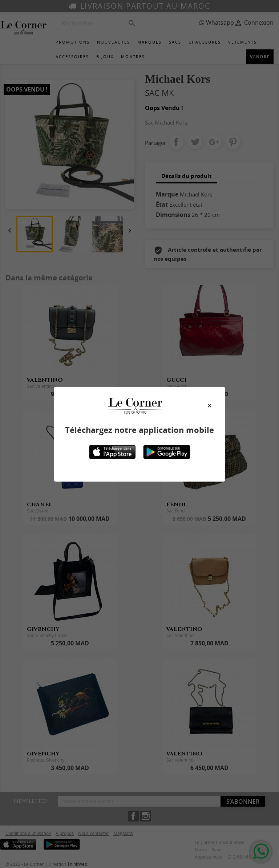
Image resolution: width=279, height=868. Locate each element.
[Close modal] (209, 406)
